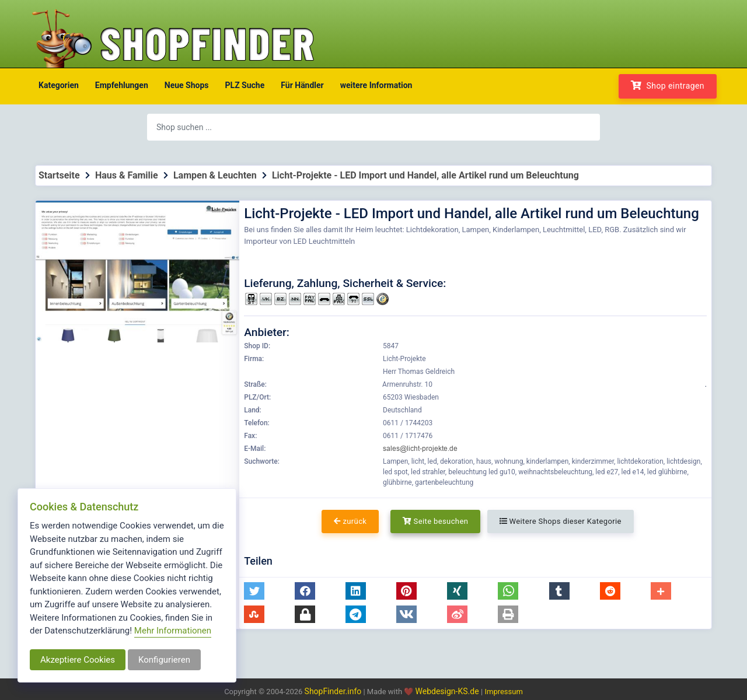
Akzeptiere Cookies (78, 660)
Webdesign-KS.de (448, 691)
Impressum (503, 692)
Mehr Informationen (173, 631)
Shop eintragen (668, 85)
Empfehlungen (122, 85)
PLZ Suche (245, 85)
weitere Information (376, 85)
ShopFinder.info (333, 691)
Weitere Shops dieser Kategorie (561, 521)
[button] (254, 591)
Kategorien (59, 85)
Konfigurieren (164, 660)
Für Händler (302, 85)
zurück (350, 521)
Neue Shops (187, 85)
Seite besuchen (436, 521)
